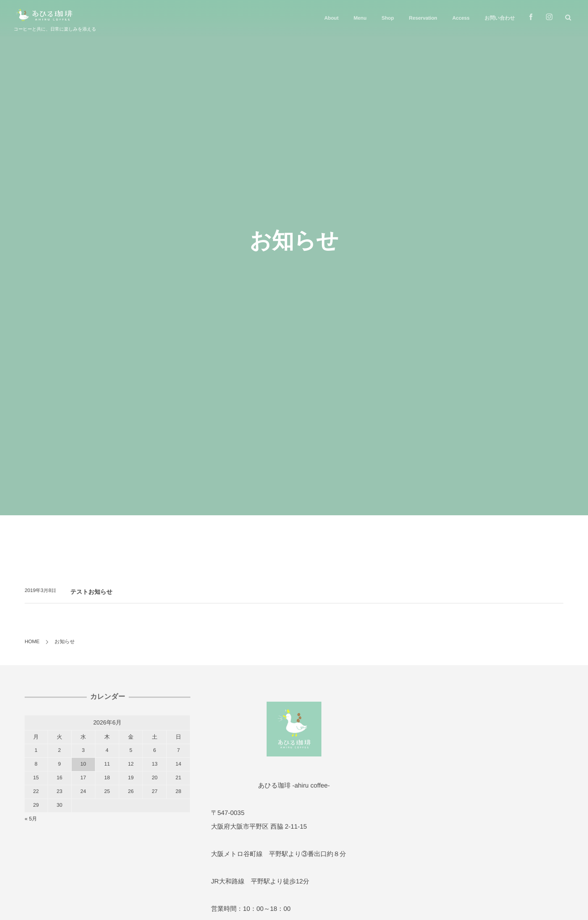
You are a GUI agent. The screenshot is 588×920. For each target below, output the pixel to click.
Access (461, 18)
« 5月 (31, 819)
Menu (360, 18)
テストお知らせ (91, 592)
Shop (388, 18)
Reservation (423, 18)
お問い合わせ (500, 18)
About (331, 18)
